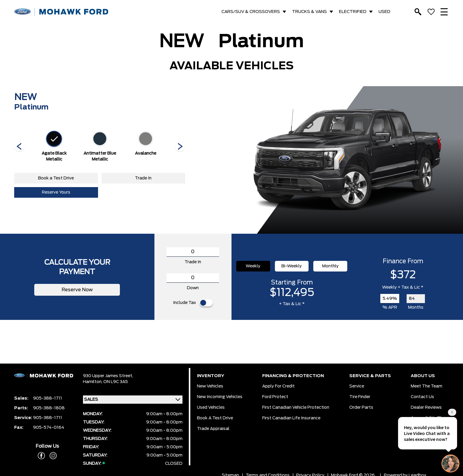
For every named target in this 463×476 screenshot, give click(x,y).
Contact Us (422, 397)
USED (384, 12)
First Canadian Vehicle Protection (296, 408)
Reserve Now (77, 290)
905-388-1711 (48, 398)
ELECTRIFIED (353, 12)
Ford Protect (275, 397)
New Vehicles (210, 386)
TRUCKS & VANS (309, 12)
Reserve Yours (56, 192)
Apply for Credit (278, 386)
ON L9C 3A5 (116, 382)
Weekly (253, 266)
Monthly (330, 266)
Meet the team (427, 386)
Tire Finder (360, 397)
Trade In (143, 178)
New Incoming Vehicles (220, 397)
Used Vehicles (211, 408)
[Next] (19, 147)
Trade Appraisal (213, 429)
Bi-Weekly (292, 266)
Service (357, 386)
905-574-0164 (49, 428)
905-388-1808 (49, 408)
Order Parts (361, 408)
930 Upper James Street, (108, 376)
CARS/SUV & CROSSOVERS (251, 12)
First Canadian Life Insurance (291, 418)
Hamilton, (93, 382)
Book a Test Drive (56, 178)
